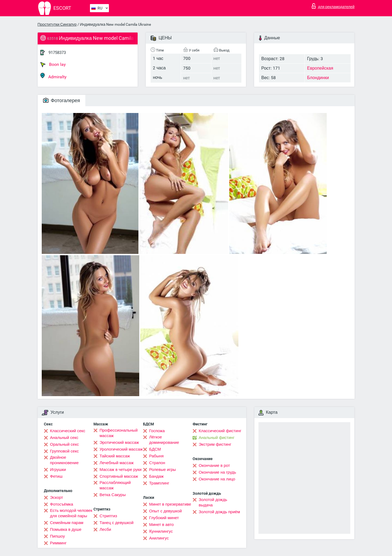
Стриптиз (108, 516)
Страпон (157, 463)
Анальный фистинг (217, 438)
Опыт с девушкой (166, 511)
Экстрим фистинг (215, 444)
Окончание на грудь (218, 472)
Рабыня (157, 456)
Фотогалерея (62, 100)
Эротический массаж (119, 442)
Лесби (106, 529)
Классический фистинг (220, 431)
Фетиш (56, 476)
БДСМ (155, 449)
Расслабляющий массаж (115, 485)
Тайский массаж (115, 456)
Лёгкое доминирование (164, 440)
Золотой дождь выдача (213, 502)
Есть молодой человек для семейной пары (71, 513)
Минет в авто (162, 525)
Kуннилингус (161, 531)
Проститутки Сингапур (57, 24)
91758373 (57, 53)
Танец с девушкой (117, 523)
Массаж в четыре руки (121, 470)
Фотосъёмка (62, 504)
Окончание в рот (214, 466)
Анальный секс (64, 438)
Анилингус (159, 538)
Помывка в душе (66, 529)
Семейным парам (67, 523)
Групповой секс (64, 451)
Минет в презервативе (170, 504)
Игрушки (58, 470)
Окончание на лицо (217, 479)
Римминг (58, 543)
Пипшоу (58, 536)
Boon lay (53, 64)
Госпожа (157, 431)
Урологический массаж (121, 449)
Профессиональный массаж (119, 433)
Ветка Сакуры (113, 495)
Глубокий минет (164, 518)
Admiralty (54, 76)
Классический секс (68, 431)
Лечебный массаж (117, 463)
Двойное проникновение (64, 460)
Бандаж (157, 476)
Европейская (320, 68)
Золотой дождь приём (219, 512)
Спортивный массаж (119, 476)
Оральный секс (64, 444)
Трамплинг (159, 483)
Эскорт (57, 497)
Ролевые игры (163, 470)
